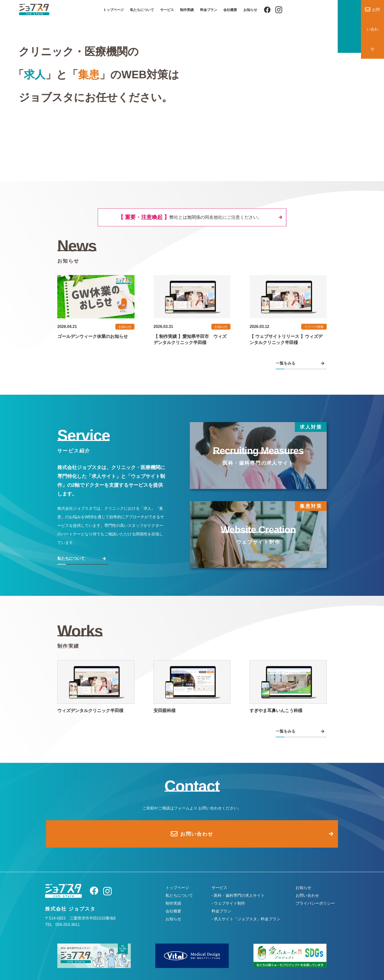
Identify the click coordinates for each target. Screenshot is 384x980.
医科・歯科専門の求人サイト (239, 888)
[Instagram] (279, 10)
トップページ (113, 10)
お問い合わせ (307, 888)
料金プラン (209, 10)
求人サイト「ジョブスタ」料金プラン (247, 911)
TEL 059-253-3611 (62, 917)
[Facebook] (267, 10)
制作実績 (187, 10)
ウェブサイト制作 (229, 895)
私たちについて (142, 10)
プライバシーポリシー (315, 895)
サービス (167, 10)
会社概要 (230, 10)
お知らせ (250, 10)
